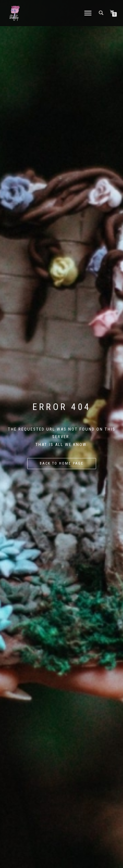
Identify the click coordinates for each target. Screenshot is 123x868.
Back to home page (62, 463)
